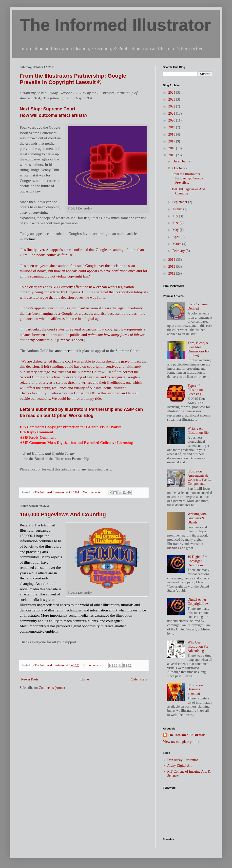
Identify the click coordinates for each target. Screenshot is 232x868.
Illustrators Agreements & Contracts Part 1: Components (199, 477)
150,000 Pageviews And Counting (63, 514)
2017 (172, 141)
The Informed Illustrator (115, 25)
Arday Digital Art (180, 766)
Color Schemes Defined (198, 306)
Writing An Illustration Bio (198, 431)
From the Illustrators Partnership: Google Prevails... (187, 178)
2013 (172, 267)
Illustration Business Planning (195, 689)
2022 (172, 106)
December (180, 161)
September (180, 202)
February (179, 251)
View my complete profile (181, 742)
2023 (172, 99)
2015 (172, 155)
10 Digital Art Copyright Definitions (197, 561)
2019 (172, 127)
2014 (172, 260)
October (178, 168)
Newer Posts (30, 679)
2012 (172, 273)
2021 (172, 113)
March (177, 244)
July (176, 216)
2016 (172, 148)
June (176, 223)
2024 (172, 93)
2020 (172, 120)
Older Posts (139, 679)
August (178, 209)
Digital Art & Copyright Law (198, 602)
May (176, 230)
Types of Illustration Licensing (195, 390)
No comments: (92, 492)
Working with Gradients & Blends (197, 518)
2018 (172, 134)
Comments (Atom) (52, 688)
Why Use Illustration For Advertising (198, 647)
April (176, 237)
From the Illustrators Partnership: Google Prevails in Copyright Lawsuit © (73, 79)
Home (85, 679)
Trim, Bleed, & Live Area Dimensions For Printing (199, 349)
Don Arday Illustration (183, 760)
